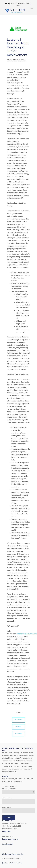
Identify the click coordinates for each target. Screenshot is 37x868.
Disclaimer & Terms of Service (13, 854)
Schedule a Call (8, 844)
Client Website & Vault (21, 3)
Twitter (18, 727)
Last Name (7, 807)
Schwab (18, 5)
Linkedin (18, 734)
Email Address (10, 789)
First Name (7, 798)
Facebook (18, 720)
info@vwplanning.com (11, 839)
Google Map (7, 831)
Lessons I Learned (20, 61)
